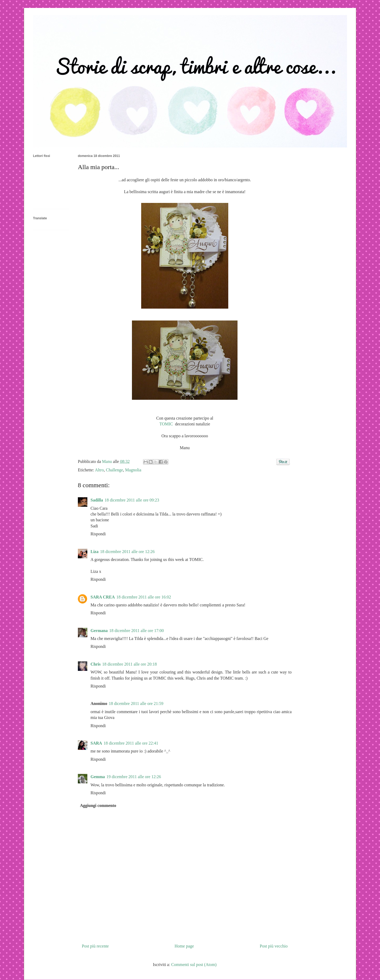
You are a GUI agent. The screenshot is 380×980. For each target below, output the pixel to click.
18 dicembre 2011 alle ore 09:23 (132, 500)
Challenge (114, 470)
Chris (96, 664)
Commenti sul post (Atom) (194, 965)
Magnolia (133, 470)
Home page (184, 946)
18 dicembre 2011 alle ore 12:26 (127, 552)
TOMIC (167, 424)
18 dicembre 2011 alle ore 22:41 (131, 743)
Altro (99, 470)
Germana (99, 631)
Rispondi (98, 534)
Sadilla (97, 500)
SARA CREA (103, 597)
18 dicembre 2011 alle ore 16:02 (144, 597)
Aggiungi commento (98, 805)
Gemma (98, 777)
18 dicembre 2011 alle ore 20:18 (129, 664)
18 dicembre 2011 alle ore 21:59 (136, 703)
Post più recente (95, 946)
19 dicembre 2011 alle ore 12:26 (134, 777)
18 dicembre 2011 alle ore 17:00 (137, 631)
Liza (94, 552)
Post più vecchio (274, 946)
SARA (96, 743)
